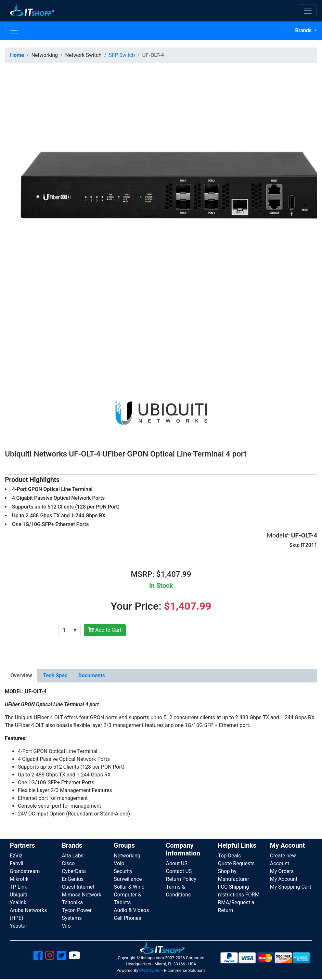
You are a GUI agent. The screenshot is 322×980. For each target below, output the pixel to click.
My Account (284, 879)
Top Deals (230, 856)
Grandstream (25, 871)
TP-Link (19, 887)
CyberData (74, 871)
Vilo (66, 926)
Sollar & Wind (129, 887)
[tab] (21, 676)
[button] (161, 224)
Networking (127, 856)
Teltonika (72, 902)
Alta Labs (73, 856)
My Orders (282, 871)
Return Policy (181, 879)
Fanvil (17, 863)
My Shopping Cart (291, 887)
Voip (119, 863)
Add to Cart (105, 630)
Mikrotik (19, 879)
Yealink (18, 902)
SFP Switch (122, 55)
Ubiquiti (19, 895)
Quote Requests (236, 863)
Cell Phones (127, 918)
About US (177, 863)
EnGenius (73, 879)
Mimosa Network (82, 895)
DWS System (151, 970)
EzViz (16, 856)
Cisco (68, 863)
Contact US (179, 871)
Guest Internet (78, 887)
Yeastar (19, 926)
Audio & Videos (131, 910)
